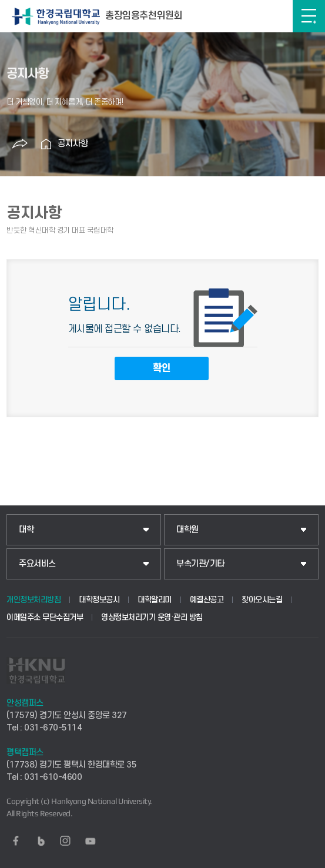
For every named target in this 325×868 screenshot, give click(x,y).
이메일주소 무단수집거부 (45, 617)
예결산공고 (207, 600)
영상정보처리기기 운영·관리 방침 (152, 617)
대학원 (187, 530)
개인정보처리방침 (33, 600)
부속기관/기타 (200, 564)
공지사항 (73, 144)
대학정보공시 (99, 600)
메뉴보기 (309, 16)
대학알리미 (155, 600)
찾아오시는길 (262, 600)
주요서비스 (37, 564)
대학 (26, 530)
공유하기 (19, 144)
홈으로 (46, 144)
